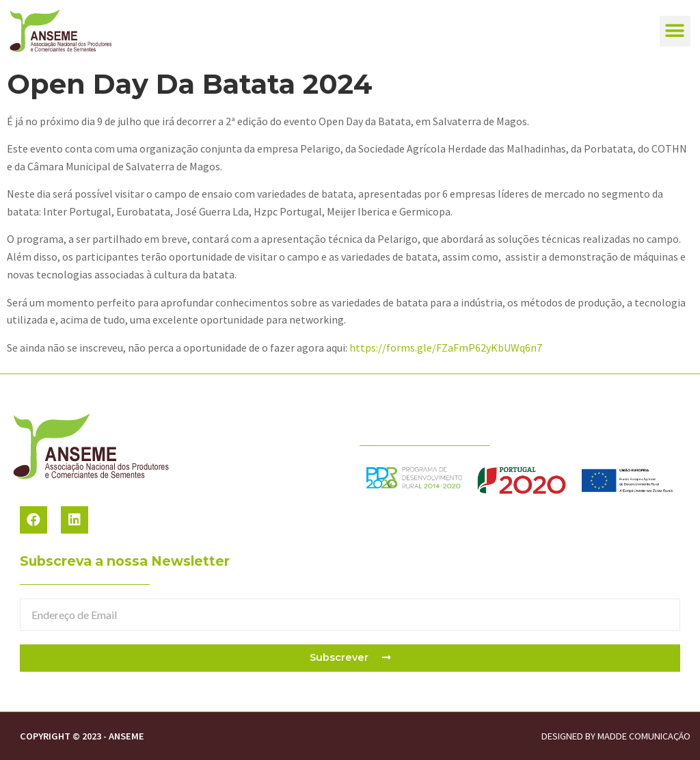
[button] (675, 31)
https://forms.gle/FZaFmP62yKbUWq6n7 (446, 348)
